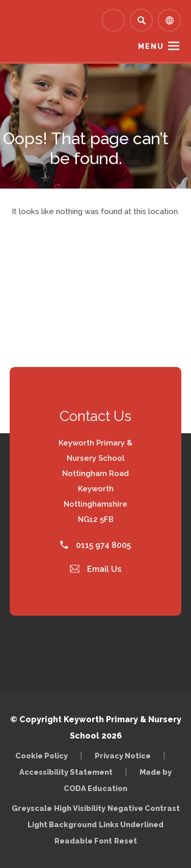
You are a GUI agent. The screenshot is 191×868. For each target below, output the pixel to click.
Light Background (62, 824)
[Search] (141, 20)
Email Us (96, 569)
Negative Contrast (144, 808)
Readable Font (83, 841)
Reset (126, 841)
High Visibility (80, 808)
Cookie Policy (42, 756)
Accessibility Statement (66, 772)
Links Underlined (131, 824)
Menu (151, 46)
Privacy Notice (123, 756)
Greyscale (32, 808)
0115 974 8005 (95, 545)
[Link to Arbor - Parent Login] (113, 20)
